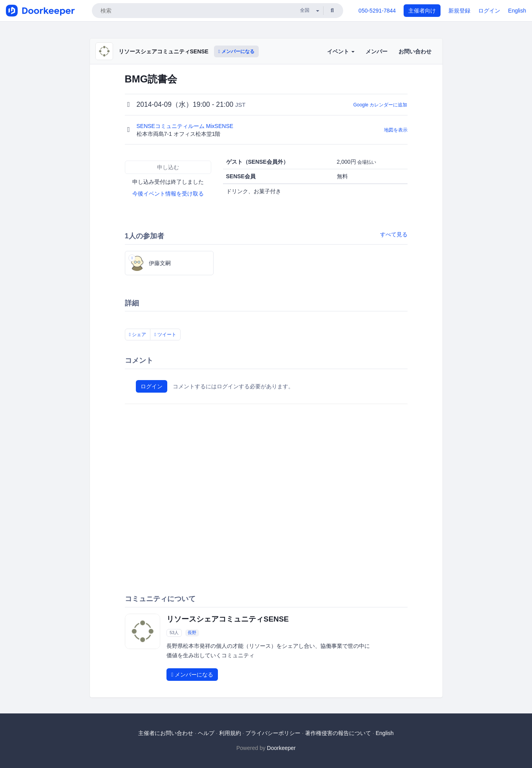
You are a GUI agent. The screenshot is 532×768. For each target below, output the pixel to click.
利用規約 (230, 733)
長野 (192, 633)
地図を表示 (396, 130)
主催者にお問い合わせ (166, 733)
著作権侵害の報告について (338, 733)
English (517, 11)
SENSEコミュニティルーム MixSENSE (186, 126)
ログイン (489, 11)
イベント (341, 51)
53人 (174, 633)
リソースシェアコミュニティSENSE (164, 51)
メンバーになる (236, 51)
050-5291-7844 (377, 11)
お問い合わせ (415, 51)
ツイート (165, 335)
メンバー (377, 51)
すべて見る (394, 234)
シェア (138, 335)
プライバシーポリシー (273, 733)
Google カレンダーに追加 (380, 105)
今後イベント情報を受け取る (168, 194)
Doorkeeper (281, 748)
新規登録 (459, 11)
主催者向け (422, 11)
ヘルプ (206, 733)
